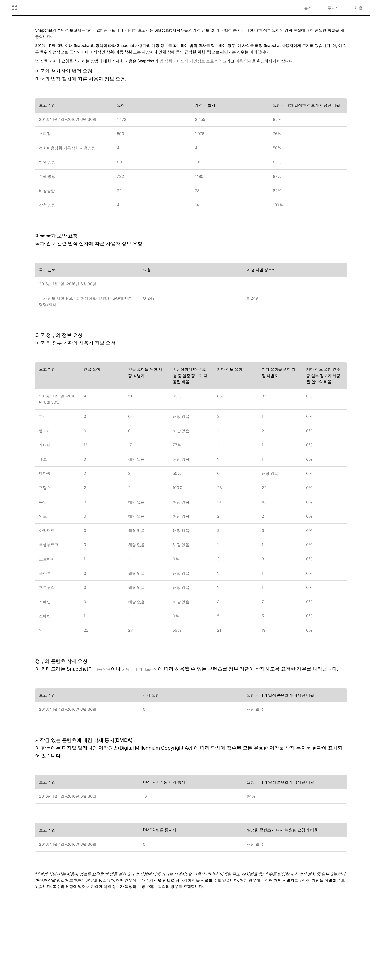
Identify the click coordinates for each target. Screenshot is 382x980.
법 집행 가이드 (172, 61)
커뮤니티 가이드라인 (140, 669)
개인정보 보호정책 (206, 61)
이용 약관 (244, 61)
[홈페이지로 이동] (38, 8)
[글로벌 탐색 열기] (15, 8)
